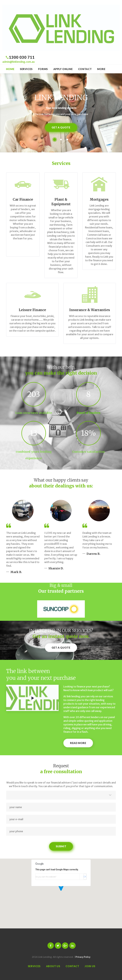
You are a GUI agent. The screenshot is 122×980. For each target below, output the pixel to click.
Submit (61, 846)
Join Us (90, 966)
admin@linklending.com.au (19, 62)
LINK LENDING (61, 98)
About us (53, 966)
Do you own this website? (46, 877)
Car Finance (23, 199)
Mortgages (99, 199)
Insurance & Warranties (90, 310)
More (101, 69)
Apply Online (63, 69)
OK (85, 877)
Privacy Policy (83, 957)
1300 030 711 (22, 57)
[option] (61, 609)
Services (26, 69)
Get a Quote (61, 127)
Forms (43, 69)
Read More (78, 743)
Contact (85, 69)
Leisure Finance (32, 310)
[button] (61, 889)
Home (10, 69)
